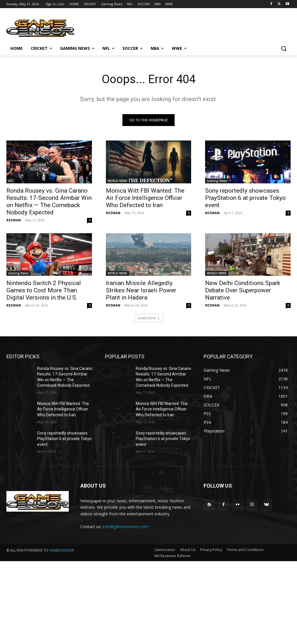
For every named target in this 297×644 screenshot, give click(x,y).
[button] (284, 48)
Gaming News (217, 180)
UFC (11, 180)
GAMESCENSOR (62, 550)
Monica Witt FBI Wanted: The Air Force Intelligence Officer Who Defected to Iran (145, 198)
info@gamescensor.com (126, 527)
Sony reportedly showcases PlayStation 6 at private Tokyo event (245, 198)
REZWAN (14, 220)
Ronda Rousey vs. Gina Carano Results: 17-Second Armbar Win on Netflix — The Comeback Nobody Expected (49, 201)
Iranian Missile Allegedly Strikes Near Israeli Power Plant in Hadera (141, 290)
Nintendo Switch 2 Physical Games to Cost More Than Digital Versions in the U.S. (44, 290)
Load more (149, 318)
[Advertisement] (148, 602)
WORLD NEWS (117, 180)
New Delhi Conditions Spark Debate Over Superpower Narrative (243, 290)
